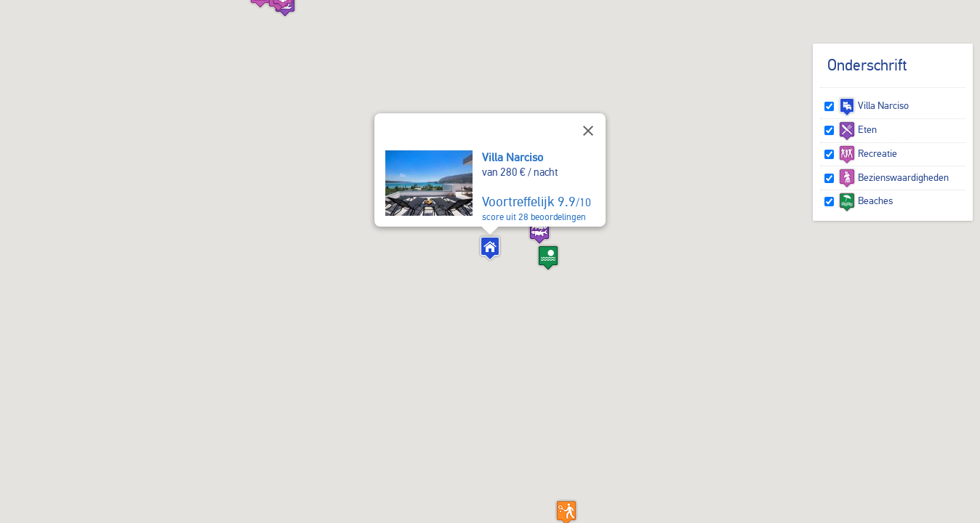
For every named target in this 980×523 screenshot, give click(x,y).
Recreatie (868, 153)
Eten (857, 129)
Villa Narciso (513, 157)
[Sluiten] (588, 131)
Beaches (865, 200)
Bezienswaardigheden (893, 177)
